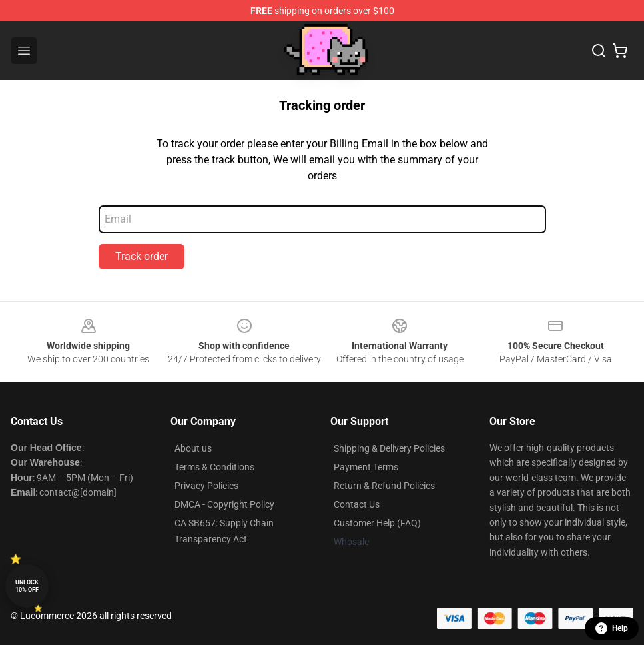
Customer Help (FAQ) (377, 523)
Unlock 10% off (27, 586)
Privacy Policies (206, 486)
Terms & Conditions (214, 467)
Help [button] (612, 628)
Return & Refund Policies (384, 486)
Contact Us (357, 504)
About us (193, 448)
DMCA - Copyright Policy (224, 504)
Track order (142, 256)
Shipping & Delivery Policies (389, 448)
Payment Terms (366, 467)
